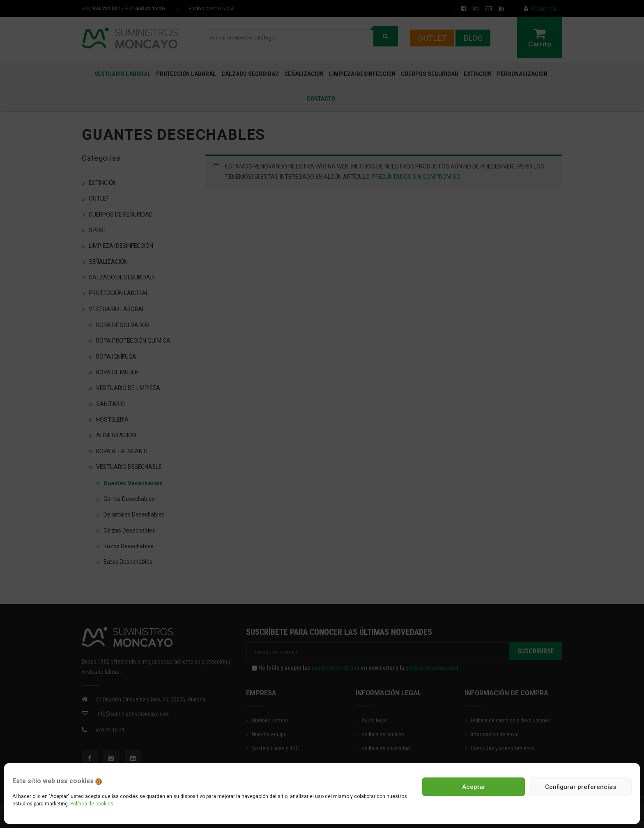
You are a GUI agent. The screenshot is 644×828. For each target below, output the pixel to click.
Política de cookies (92, 804)
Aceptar (474, 787)
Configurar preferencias (581, 787)
